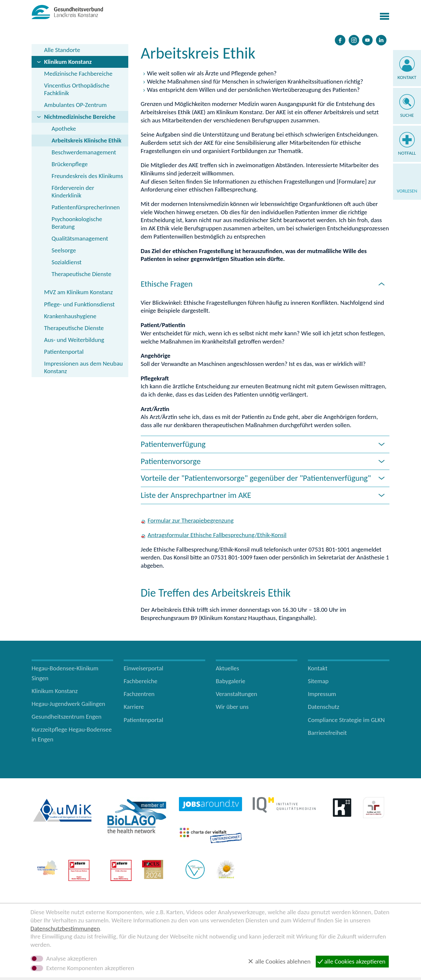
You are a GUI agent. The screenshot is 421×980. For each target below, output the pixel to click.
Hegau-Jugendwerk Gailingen (68, 704)
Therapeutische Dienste (82, 274)
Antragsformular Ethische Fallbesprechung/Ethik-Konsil (217, 535)
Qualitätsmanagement (80, 238)
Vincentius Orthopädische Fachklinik (77, 89)
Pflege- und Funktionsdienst (79, 304)
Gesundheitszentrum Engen (67, 717)
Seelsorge (64, 250)
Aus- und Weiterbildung (74, 340)
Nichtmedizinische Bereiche (80, 117)
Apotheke (64, 129)
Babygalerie (231, 681)
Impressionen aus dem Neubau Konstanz (83, 367)
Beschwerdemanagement (84, 152)
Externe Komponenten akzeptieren (90, 968)
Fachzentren (139, 694)
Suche (407, 115)
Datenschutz (324, 707)
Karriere (134, 707)
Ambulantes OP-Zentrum (75, 105)
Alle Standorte (62, 50)
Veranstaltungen (236, 694)
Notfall (407, 153)
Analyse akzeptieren (72, 959)
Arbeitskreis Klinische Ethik (87, 140)
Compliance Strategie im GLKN (346, 720)
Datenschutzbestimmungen (65, 928)
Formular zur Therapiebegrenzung (191, 520)
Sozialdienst (67, 262)
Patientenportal (64, 352)
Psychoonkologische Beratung (77, 223)
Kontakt (407, 77)
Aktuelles (227, 668)
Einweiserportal (143, 668)
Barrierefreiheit (327, 733)
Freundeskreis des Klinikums (87, 176)
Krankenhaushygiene (70, 316)
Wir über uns (232, 707)
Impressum (322, 694)
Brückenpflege (70, 164)
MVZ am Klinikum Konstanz (78, 292)
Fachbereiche (140, 681)
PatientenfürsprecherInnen (86, 207)
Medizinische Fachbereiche (78, 74)
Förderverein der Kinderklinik (73, 192)
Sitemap (318, 681)
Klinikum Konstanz (68, 62)
